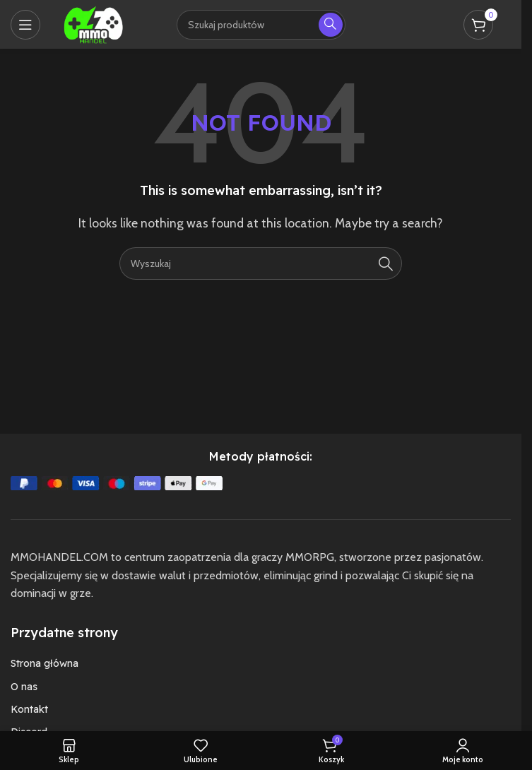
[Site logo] (93, 23)
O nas (24, 687)
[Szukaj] (261, 263)
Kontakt (29, 709)
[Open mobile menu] (25, 25)
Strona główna (45, 663)
